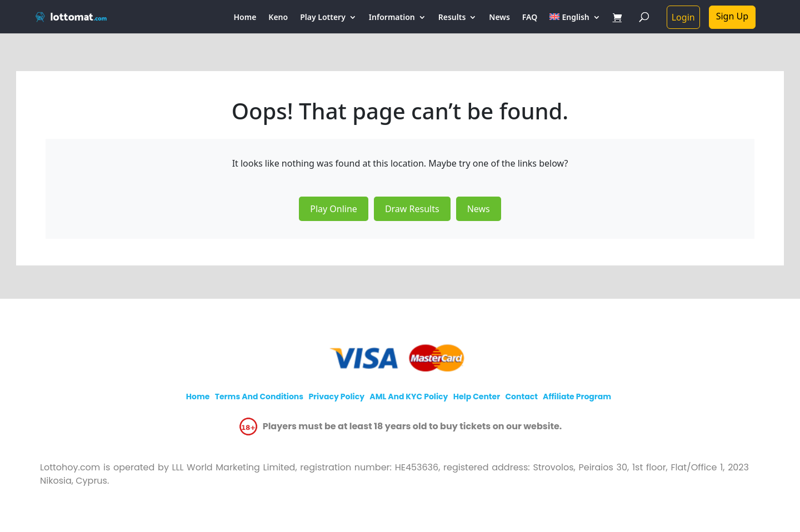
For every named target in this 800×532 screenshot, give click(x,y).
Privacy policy (336, 397)
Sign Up (732, 16)
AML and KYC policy (409, 397)
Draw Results (412, 209)
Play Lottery (323, 18)
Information (392, 18)
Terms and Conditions (259, 397)
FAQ (530, 18)
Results (452, 18)
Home (245, 18)
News (499, 18)
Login (683, 17)
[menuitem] (575, 23)
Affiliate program (577, 397)
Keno (278, 18)
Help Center (477, 397)
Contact (521, 397)
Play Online (334, 209)
